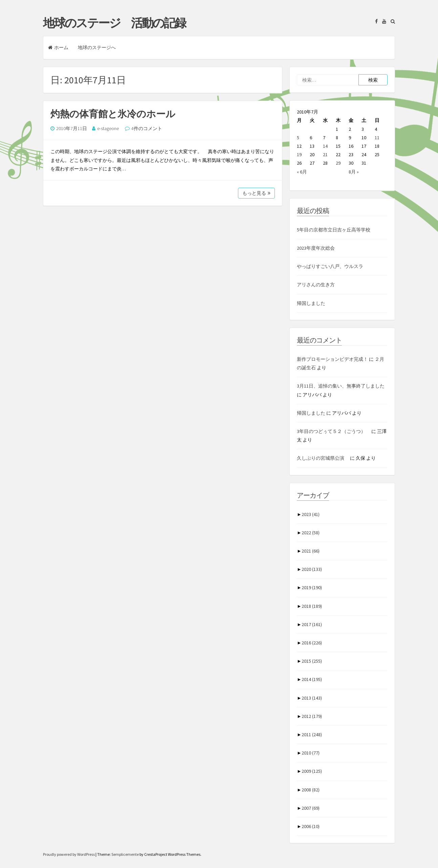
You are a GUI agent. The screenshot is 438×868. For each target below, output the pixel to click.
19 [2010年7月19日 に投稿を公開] (299, 154)
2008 (311, 790)
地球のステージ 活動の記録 (114, 23)
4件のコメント (147, 128)
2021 (311, 551)
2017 (312, 624)
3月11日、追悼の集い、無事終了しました (341, 386)
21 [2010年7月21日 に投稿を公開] (325, 154)
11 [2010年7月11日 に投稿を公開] (377, 138)
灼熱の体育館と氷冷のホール (113, 114)
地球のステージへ (97, 47)
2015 (312, 661)
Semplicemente (125, 854)
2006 (311, 826)
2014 (312, 679)
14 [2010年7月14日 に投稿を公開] (325, 146)
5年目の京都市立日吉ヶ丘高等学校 (334, 230)
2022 (311, 533)
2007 (311, 808)
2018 (312, 606)
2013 (312, 698)
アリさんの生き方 (316, 285)
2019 (312, 587)
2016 (312, 643)
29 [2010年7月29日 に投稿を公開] (338, 163)
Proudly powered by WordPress (69, 854)
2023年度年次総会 (316, 248)
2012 (312, 716)
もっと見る (256, 193)
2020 (312, 569)
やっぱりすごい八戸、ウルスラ (330, 266)
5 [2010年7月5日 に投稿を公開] (298, 138)
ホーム (58, 47)
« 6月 (302, 172)
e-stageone (108, 128)
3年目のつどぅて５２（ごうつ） (334, 431)
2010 (311, 753)
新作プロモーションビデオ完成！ (332, 359)
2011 (312, 735)
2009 (312, 771)
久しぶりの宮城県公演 (323, 458)
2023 (311, 514)
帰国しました (311, 303)
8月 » (354, 172)
